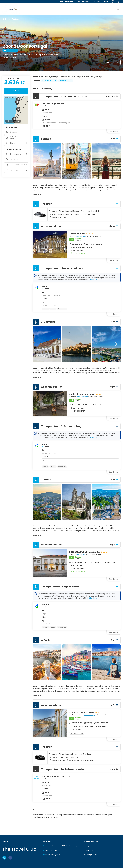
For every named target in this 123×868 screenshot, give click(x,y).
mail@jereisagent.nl (101, 2)
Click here (93, 280)
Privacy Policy (89, 846)
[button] (37, 161)
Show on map (81, 236)
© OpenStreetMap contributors (15, 97)
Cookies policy (89, 850)
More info (37, 195)
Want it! (16, 91)
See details (114, 131)
